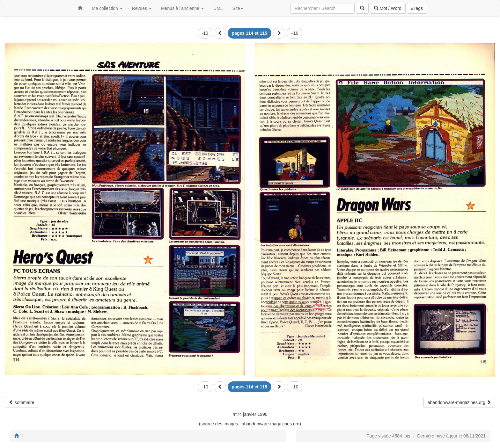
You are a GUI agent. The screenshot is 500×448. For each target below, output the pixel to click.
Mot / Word (388, 8)
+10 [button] (295, 33)
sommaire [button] (22, 402)
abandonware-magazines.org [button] (459, 402)
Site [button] (238, 8)
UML (218, 8)
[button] (220, 33)
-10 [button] (205, 33)
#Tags (417, 8)
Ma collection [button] (107, 8)
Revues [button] (142, 8)
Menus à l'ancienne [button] (182, 8)
